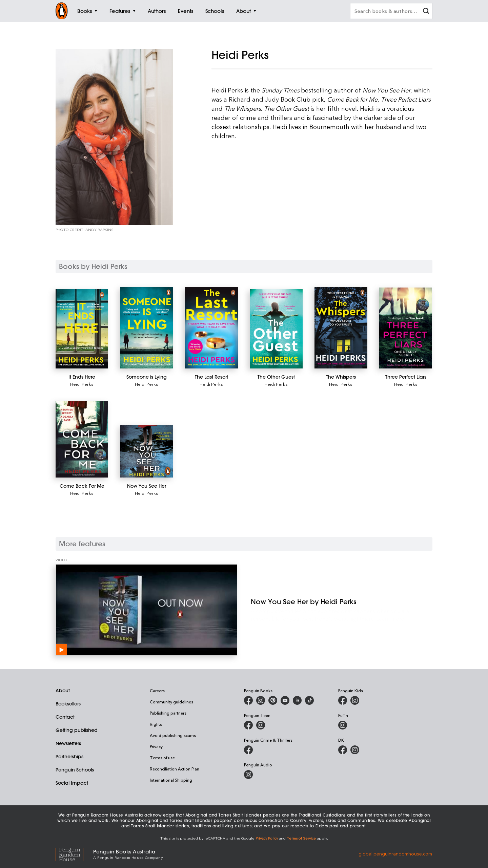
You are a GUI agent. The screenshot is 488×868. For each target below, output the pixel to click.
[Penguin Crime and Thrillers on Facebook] (248, 750)
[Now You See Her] (147, 451)
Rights (156, 724)
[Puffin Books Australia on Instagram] (343, 725)
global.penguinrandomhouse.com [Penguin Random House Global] (395, 854)
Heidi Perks (82, 384)
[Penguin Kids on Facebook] (343, 700)
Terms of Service (301, 838)
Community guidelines (171, 702)
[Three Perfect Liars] (405, 328)
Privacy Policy (267, 838)
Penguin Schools (75, 770)
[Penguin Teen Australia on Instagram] (261, 725)
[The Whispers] (341, 327)
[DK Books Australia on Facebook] (343, 750)
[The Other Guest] (276, 329)
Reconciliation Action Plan (175, 769)
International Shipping (171, 780)
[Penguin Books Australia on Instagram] (261, 700)
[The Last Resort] (211, 328)
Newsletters (68, 743)
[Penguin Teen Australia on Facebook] (248, 725)
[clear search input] (426, 12)
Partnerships (69, 757)
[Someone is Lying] (147, 327)
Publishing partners (168, 713)
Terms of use (162, 758)
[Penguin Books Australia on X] (273, 700)
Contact (65, 717)
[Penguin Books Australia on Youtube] (285, 700)
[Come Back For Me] (82, 439)
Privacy (156, 746)
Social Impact (72, 783)
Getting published (77, 730)
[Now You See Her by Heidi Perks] (146, 610)
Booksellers (68, 704)
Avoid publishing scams (173, 735)
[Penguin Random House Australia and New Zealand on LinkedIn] (297, 700)
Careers (157, 691)
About (63, 691)
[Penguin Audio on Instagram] (248, 775)
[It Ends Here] (82, 329)
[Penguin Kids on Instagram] (355, 700)
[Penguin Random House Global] (74, 854)
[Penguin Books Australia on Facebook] (248, 700)
